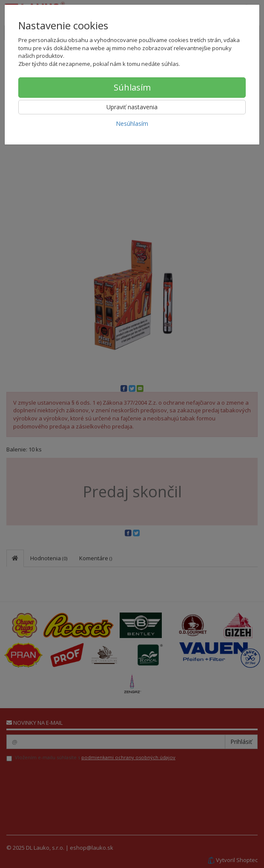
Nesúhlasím (132, 123)
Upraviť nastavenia (132, 107)
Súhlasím (132, 87)
